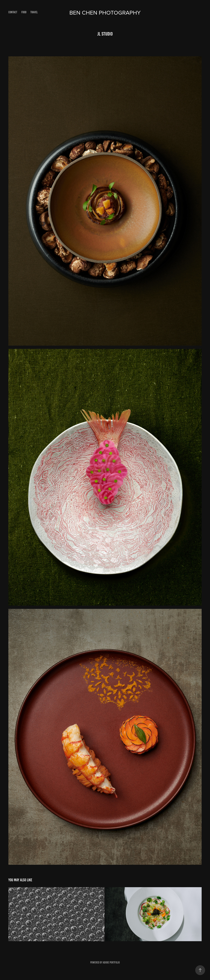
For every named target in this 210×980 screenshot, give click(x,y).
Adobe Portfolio (111, 962)
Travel (34, 12)
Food (24, 12)
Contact (13, 12)
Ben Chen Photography (105, 12)
